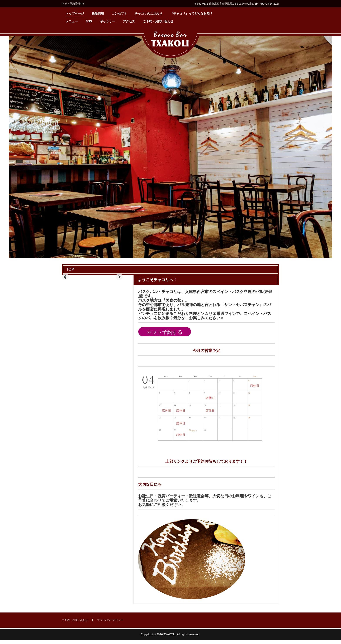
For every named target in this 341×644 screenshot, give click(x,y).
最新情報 (98, 13)
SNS (89, 21)
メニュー (72, 21)
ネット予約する (165, 332)
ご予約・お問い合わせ (158, 21)
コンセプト (119, 13)
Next (119, 277)
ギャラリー (107, 21)
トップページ (75, 13)
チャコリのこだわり (149, 13)
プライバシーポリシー (110, 620)
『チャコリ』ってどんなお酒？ (191, 13)
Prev (65, 277)
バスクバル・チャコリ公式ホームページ (170, 44)
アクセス (129, 21)
